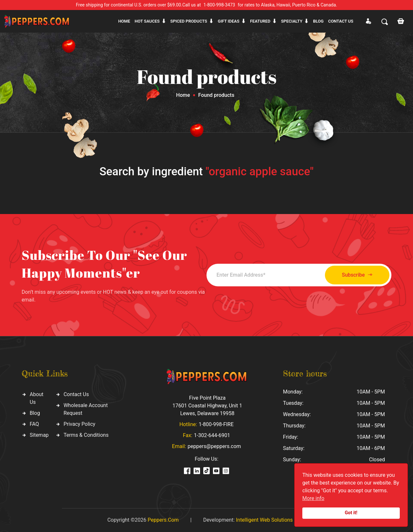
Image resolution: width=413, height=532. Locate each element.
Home (124, 21)
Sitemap (39, 435)
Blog (318, 21)
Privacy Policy (80, 424)
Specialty (292, 21)
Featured (260, 21)
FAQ (34, 424)
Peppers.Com (163, 520)
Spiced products (189, 21)
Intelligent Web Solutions (264, 520)
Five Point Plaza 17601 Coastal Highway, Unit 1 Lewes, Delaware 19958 (207, 406)
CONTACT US (341, 21)
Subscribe (356, 275)
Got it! (351, 513)
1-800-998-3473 (219, 5)
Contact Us (76, 394)
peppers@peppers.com (214, 446)
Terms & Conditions (86, 435)
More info (313, 498)
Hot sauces (147, 21)
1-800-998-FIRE (216, 424)
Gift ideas (229, 21)
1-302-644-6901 (212, 435)
